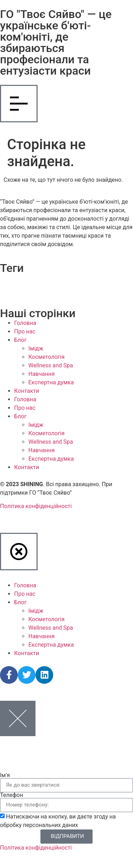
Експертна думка (51, 382)
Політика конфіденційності (36, 506)
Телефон (12, 795)
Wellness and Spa (51, 365)
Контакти (27, 391)
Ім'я (5, 775)
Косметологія (46, 357)
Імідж (36, 348)
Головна (25, 323)
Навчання (41, 374)
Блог (20, 340)
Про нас (25, 331)
